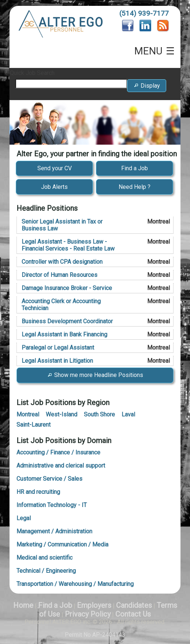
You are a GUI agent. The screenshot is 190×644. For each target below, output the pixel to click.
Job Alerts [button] (54, 187)
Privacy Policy (88, 614)
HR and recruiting (38, 492)
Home (23, 605)
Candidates (134, 605)
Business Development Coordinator (67, 321)
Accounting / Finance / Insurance (58, 452)
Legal (24, 518)
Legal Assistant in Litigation (57, 361)
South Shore (99, 414)
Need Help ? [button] (135, 187)
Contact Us (133, 614)
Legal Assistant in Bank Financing (64, 334)
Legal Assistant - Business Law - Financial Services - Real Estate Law (68, 245)
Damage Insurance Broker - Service (67, 288)
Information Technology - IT (52, 505)
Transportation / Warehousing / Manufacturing (75, 584)
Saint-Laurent (33, 425)
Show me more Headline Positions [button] (95, 375)
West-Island (62, 414)
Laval (128, 414)
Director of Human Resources (59, 275)
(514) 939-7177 (144, 13)
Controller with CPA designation (62, 262)
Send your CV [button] (55, 168)
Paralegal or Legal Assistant (58, 348)
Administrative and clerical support (61, 466)
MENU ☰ (154, 51)
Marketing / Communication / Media (62, 544)
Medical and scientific (44, 558)
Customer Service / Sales (49, 479)
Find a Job (55, 605)
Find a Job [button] (135, 168)
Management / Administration (54, 531)
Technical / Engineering (46, 571)
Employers (94, 605)
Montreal (28, 414)
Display (147, 89)
